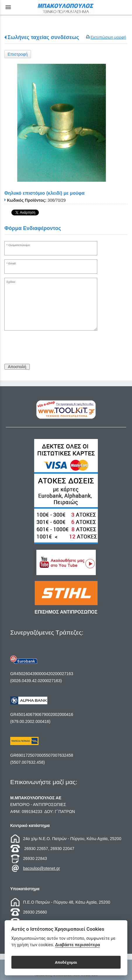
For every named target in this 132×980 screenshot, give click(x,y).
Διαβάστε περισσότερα (78, 945)
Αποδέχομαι (66, 962)
